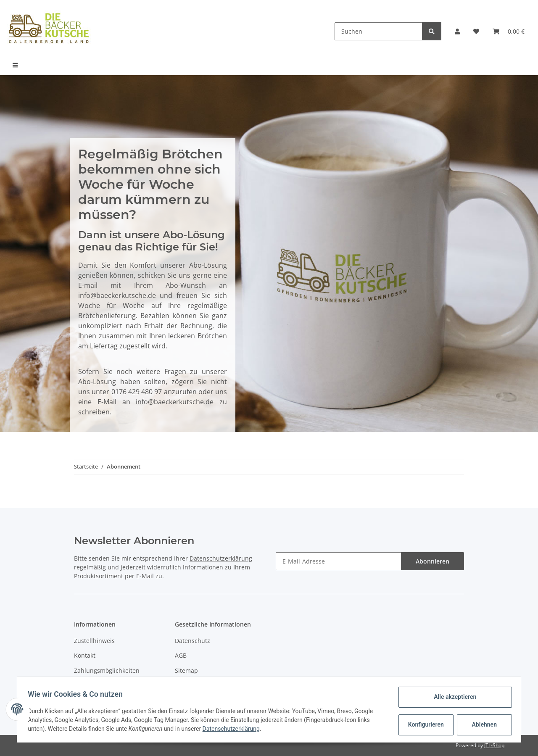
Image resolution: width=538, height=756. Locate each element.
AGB (181, 655)
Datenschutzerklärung (221, 558)
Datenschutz (193, 641)
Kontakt (85, 655)
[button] (457, 31)
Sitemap (186, 670)
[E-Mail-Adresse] (339, 561)
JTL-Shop (494, 745)
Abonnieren (433, 561)
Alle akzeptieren (452, 697)
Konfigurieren (424, 724)
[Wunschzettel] (476, 31)
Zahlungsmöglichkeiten (107, 670)
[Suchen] (378, 31)
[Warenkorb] (509, 31)
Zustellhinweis (94, 641)
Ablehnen (481, 724)
